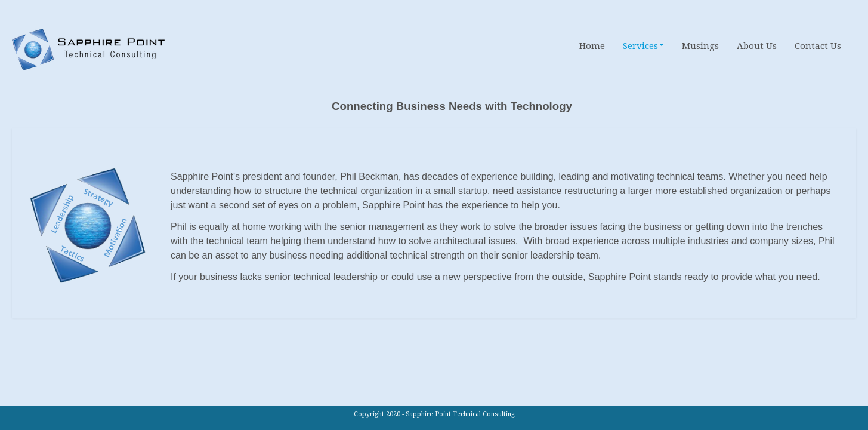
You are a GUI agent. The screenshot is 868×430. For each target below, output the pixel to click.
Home (592, 46)
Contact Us (818, 46)
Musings (700, 46)
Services (643, 46)
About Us (757, 46)
